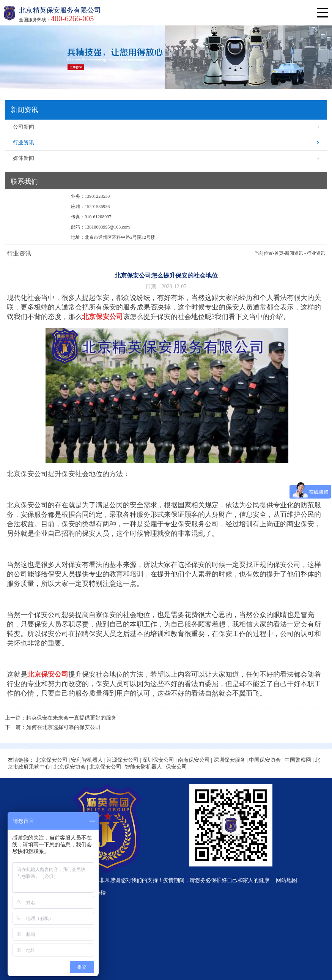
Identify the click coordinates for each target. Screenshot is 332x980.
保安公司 (176, 767)
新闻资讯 (294, 253)
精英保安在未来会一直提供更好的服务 (71, 718)
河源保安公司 (123, 760)
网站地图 (286, 880)
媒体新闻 (24, 158)
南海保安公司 (194, 760)
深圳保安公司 (158, 760)
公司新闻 (24, 127)
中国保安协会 (265, 760)
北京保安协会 (70, 767)
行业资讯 (24, 143)
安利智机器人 (87, 760)
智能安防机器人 (143, 767)
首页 (279, 253)
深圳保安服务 (230, 760)
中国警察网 (298, 760)
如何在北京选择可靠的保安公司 (63, 727)
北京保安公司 (52, 760)
